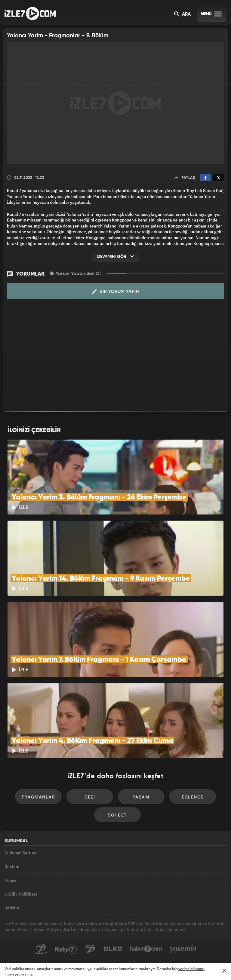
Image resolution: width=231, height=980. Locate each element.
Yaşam (141, 797)
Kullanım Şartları (21, 853)
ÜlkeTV (113, 949)
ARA (182, 15)
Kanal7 (41, 949)
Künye (11, 880)
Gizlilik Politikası (21, 894)
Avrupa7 (90, 949)
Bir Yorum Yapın (116, 292)
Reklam (12, 867)
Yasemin (183, 949)
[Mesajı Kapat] (224, 971)
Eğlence (193, 797)
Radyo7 (66, 949)
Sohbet (117, 815)
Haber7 (146, 949)
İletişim (12, 908)
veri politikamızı (191, 969)
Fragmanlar (38, 797)
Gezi (90, 797)
